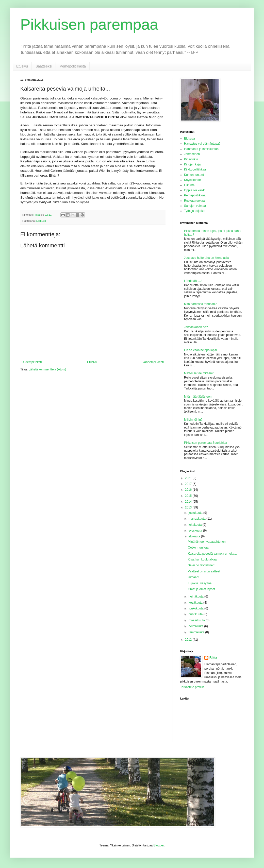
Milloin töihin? (193, 420)
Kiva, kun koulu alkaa (202, 559)
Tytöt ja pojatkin (195, 211)
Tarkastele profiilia (192, 687)
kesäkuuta (196, 603)
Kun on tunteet (194, 175)
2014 (189, 502)
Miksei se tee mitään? (199, 373)
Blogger (159, 845)
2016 (189, 490)
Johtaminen (192, 154)
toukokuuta (196, 608)
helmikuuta (196, 626)
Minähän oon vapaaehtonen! (207, 542)
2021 (189, 478)
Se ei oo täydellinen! (202, 565)
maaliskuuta (197, 620)
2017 (189, 484)
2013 (189, 507)
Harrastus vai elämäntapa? (202, 144)
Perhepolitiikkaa (195, 195)
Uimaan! (194, 577)
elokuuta (195, 536)
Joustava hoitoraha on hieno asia (206, 258)
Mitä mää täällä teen (198, 397)
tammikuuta (197, 632)
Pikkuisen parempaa (89, 24)
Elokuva (41, 221)
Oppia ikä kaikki (195, 190)
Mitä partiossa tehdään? (200, 304)
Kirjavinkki (191, 159)
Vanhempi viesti (153, 362)
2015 (189, 496)
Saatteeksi (44, 66)
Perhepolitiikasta (73, 66)
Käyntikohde (192, 180)
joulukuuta (196, 513)
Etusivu (22, 66)
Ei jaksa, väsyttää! (200, 583)
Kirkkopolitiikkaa (195, 169)
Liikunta (189, 185)
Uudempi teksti (32, 362)
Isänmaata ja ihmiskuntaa (201, 149)
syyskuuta (196, 531)
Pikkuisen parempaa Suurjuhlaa (205, 443)
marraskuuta (197, 519)
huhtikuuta (196, 614)
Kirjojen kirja (192, 164)
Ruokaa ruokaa (194, 201)
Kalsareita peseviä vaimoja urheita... (212, 554)
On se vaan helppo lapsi (200, 350)
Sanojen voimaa (195, 206)
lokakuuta (196, 525)
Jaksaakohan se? (196, 327)
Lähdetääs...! (193, 281)
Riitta (213, 658)
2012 (189, 640)
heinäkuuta (196, 597)
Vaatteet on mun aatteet (204, 571)
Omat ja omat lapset (201, 589)
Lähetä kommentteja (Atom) (47, 369)
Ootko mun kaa (198, 548)
